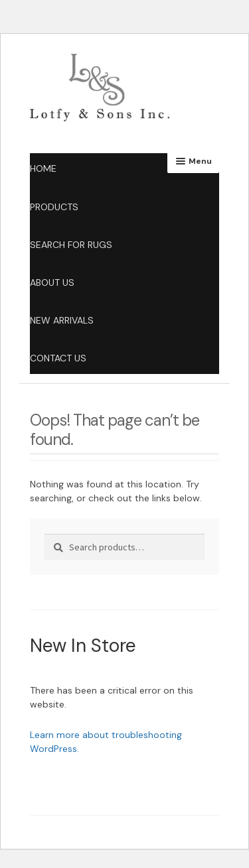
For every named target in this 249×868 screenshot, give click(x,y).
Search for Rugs (71, 245)
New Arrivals (62, 320)
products (54, 207)
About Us (52, 282)
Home (43, 168)
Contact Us (58, 358)
